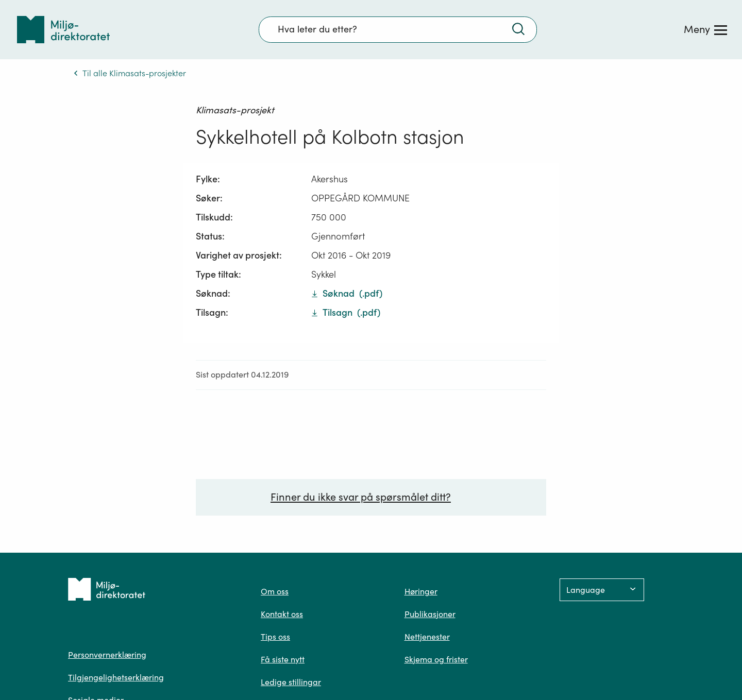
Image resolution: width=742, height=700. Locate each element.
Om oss (275, 591)
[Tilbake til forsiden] (63, 30)
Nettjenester (427, 637)
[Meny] (705, 29)
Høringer (421, 591)
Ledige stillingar (291, 682)
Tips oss (275, 637)
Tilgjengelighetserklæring (116, 677)
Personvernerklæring (107, 655)
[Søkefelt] (398, 29)
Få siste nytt (283, 659)
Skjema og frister (436, 659)
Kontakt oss (282, 614)
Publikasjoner (430, 614)
